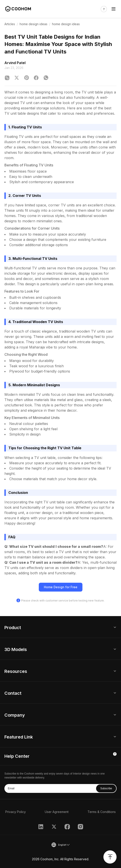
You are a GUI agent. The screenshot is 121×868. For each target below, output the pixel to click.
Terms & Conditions (102, 812)
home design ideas (34, 24)
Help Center (17, 756)
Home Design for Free (61, 587)
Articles (10, 24)
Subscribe (106, 788)
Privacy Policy (16, 812)
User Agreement (57, 812)
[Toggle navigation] (114, 9)
